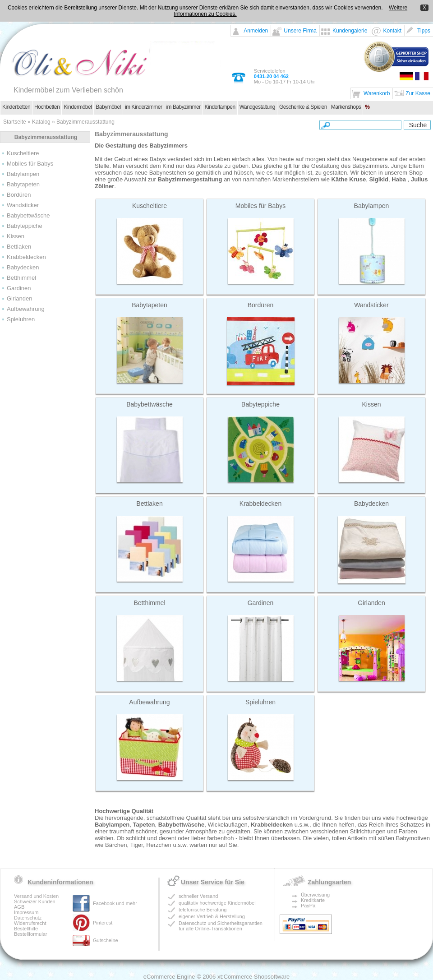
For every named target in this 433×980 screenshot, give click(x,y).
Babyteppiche (25, 226)
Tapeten (144, 825)
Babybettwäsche (28, 215)
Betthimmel (21, 278)
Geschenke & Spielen (303, 107)
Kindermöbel (78, 107)
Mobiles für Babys (30, 164)
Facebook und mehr (115, 903)
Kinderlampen (220, 107)
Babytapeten (23, 184)
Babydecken (23, 267)
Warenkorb (377, 93)
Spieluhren (21, 319)
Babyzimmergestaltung (190, 179)
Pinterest (103, 923)
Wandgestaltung (257, 107)
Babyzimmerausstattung (85, 122)
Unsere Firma (300, 31)
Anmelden (256, 31)
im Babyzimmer (183, 107)
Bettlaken (19, 247)
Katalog (41, 122)
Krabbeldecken (26, 257)
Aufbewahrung (26, 309)
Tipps (424, 31)
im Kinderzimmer (144, 107)
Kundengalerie (350, 31)
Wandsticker (23, 205)
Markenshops (346, 107)
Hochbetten (47, 107)
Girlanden (19, 298)
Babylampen (23, 174)
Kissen (16, 236)
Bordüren (19, 195)
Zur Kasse (418, 93)
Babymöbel (108, 107)
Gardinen (19, 288)
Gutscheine (106, 940)
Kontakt (392, 31)
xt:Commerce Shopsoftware (253, 977)
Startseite (15, 122)
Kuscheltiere (23, 153)
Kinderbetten (16, 107)
